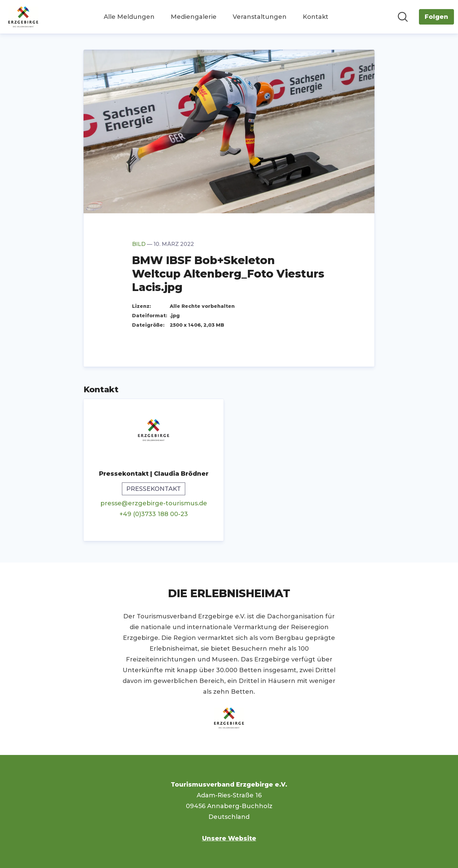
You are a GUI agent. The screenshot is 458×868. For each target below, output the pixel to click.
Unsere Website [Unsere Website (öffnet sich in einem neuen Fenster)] (229, 838)
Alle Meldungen (129, 17)
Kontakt (316, 17)
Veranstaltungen (260, 17)
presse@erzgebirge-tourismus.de (154, 503)
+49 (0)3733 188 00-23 (154, 514)
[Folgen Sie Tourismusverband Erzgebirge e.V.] (436, 17)
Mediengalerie (194, 17)
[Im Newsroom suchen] (403, 17)
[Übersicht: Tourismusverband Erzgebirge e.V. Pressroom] (23, 17)
